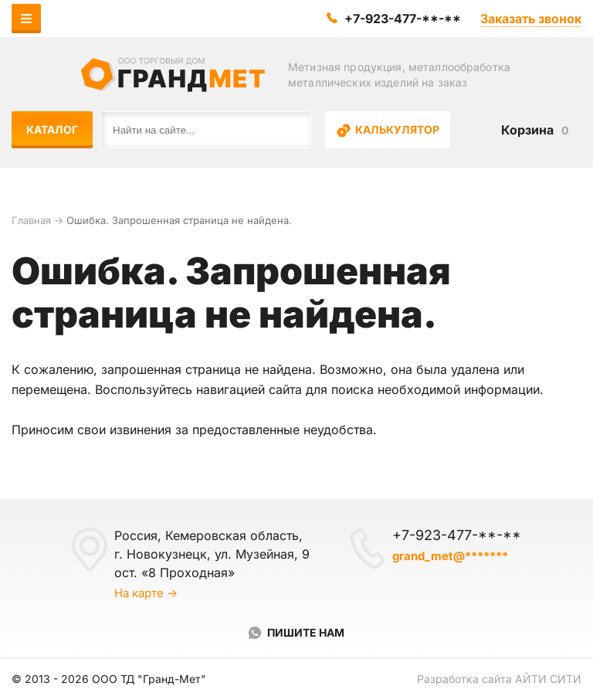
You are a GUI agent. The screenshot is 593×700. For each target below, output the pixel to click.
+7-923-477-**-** (403, 19)
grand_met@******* (450, 556)
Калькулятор (388, 130)
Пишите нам (306, 632)
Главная (31, 220)
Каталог (52, 129)
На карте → (146, 593)
